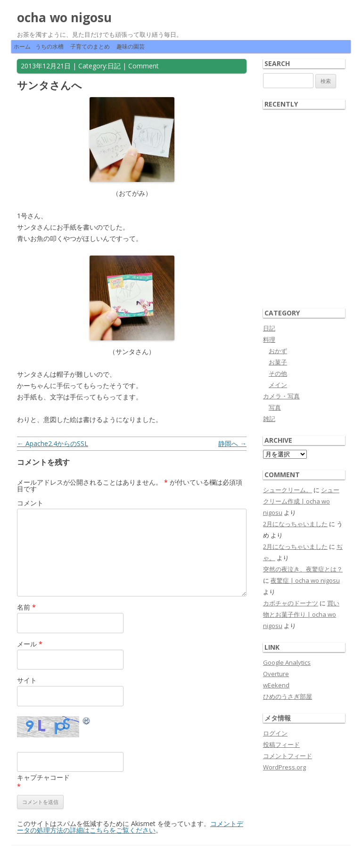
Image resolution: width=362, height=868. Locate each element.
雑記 (269, 419)
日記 (114, 66)
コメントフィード (288, 756)
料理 (269, 339)
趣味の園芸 (131, 46)
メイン (278, 385)
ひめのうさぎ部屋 (288, 696)
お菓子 (278, 362)
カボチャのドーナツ (291, 603)
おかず (278, 351)
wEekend (276, 685)
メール (30, 644)
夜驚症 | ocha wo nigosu (305, 580)
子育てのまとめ (90, 46)
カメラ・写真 (281, 396)
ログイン (275, 733)
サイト (27, 680)
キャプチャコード (43, 777)
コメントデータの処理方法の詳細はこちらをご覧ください (130, 827)
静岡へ (232, 443)
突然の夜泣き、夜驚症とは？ (303, 569)
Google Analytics (287, 662)
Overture (276, 674)
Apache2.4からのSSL (53, 443)
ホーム (22, 46)
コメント (30, 503)
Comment (144, 66)
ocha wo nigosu (64, 17)
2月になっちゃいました (295, 524)
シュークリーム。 (288, 490)
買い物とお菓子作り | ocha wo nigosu (301, 614)
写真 (275, 407)
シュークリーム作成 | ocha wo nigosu (301, 501)
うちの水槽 (49, 46)
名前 (26, 607)
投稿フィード (281, 744)
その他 (278, 373)
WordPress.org (284, 767)
